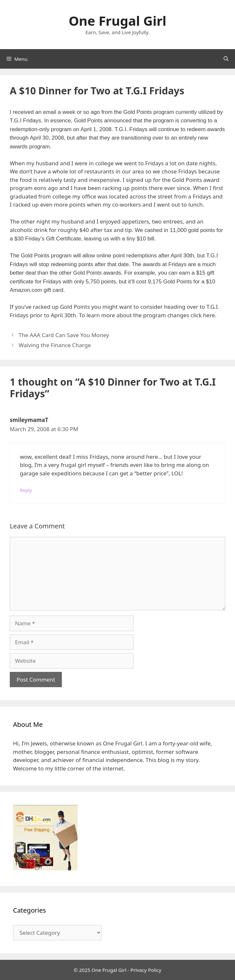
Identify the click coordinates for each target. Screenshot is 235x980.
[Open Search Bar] (226, 59)
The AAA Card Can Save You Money (64, 335)
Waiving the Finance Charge (55, 345)
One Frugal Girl (117, 21)
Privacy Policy (146, 970)
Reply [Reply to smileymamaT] (26, 490)
